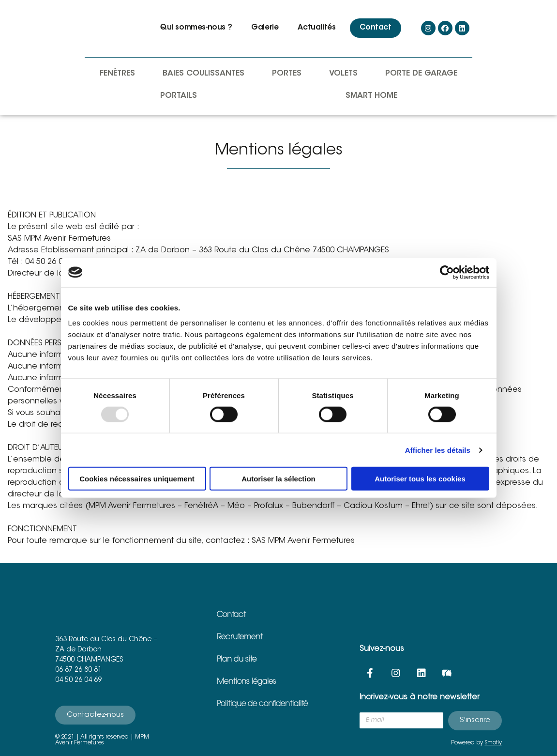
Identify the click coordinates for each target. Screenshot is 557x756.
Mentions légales (247, 682)
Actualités (316, 28)
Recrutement (240, 637)
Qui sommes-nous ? (196, 28)
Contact (375, 28)
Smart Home (371, 96)
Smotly (493, 743)
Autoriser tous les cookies (420, 479)
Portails (179, 96)
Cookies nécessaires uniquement (137, 479)
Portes (287, 74)
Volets (343, 74)
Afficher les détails (438, 450)
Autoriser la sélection (278, 479)
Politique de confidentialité (262, 704)
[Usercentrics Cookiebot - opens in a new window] (447, 272)
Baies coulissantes (203, 74)
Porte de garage (421, 74)
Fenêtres (117, 74)
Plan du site (237, 660)
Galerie (265, 28)
